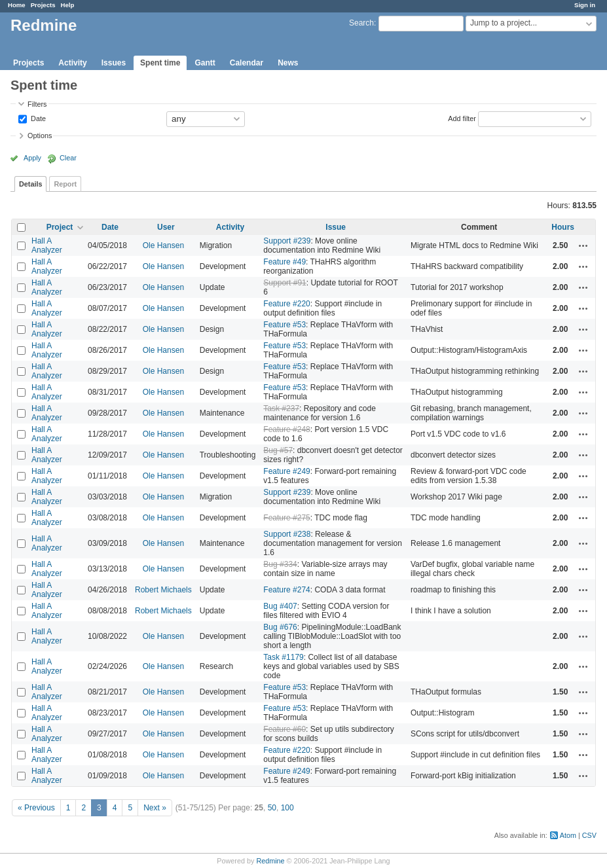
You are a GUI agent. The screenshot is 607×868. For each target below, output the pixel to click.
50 (272, 808)
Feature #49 (285, 262)
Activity (72, 63)
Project (60, 227)
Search (361, 23)
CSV (589, 835)
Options (40, 136)
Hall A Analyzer (47, 245)
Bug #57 (278, 450)
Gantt (205, 63)
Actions (583, 245)
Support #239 (287, 241)
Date (37, 118)
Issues (114, 63)
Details (30, 184)
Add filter (462, 118)
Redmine (270, 861)
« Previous (36, 808)
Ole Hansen (163, 245)
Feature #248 (286, 429)
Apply (32, 158)
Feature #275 (286, 518)
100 (287, 808)
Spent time (160, 63)
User (166, 227)
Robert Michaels (163, 590)
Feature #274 (286, 590)
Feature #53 (285, 325)
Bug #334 (280, 564)
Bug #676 (280, 627)
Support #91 (285, 283)
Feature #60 (285, 729)
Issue (336, 227)
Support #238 (287, 534)
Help (68, 5)
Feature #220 (286, 304)
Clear (68, 158)
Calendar (247, 63)
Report (65, 184)
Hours (563, 227)
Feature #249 (286, 471)
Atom (568, 835)
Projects (43, 5)
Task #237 (281, 408)
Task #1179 (283, 657)
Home (17, 5)
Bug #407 (280, 606)
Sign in (585, 5)
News (288, 63)
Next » (155, 808)
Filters (37, 104)
